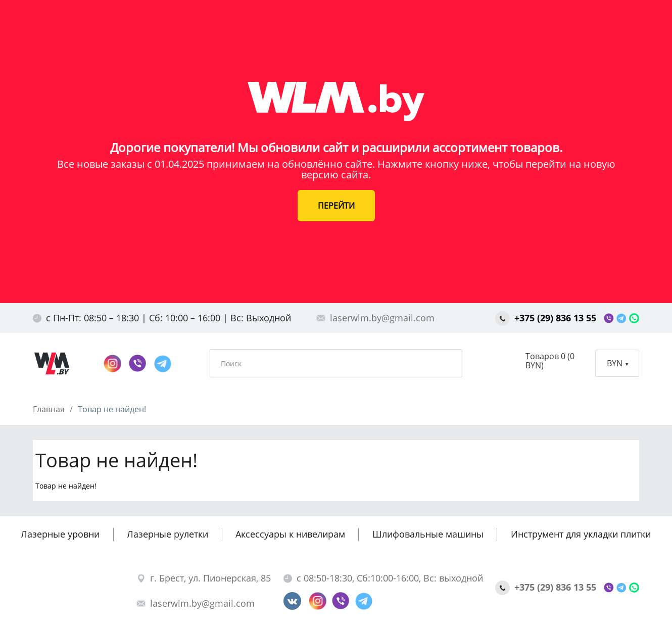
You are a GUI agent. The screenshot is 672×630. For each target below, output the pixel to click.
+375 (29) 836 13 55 (547, 318)
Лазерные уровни (60, 534)
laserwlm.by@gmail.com (375, 318)
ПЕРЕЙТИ (336, 206)
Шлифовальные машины (428, 534)
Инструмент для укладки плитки (581, 534)
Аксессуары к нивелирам (290, 534)
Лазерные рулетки (167, 534)
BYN (617, 363)
